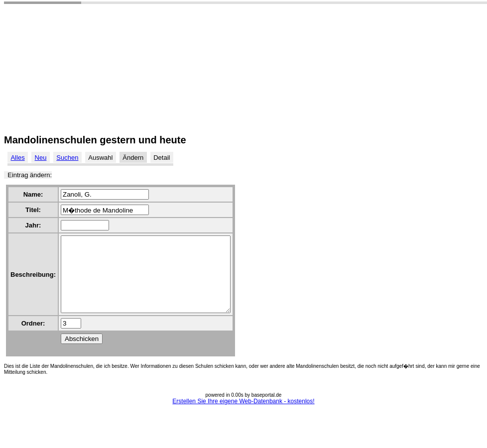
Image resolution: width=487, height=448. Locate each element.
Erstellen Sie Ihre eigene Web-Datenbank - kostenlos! (243, 416)
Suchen (67, 158)
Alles (17, 158)
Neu (41, 158)
